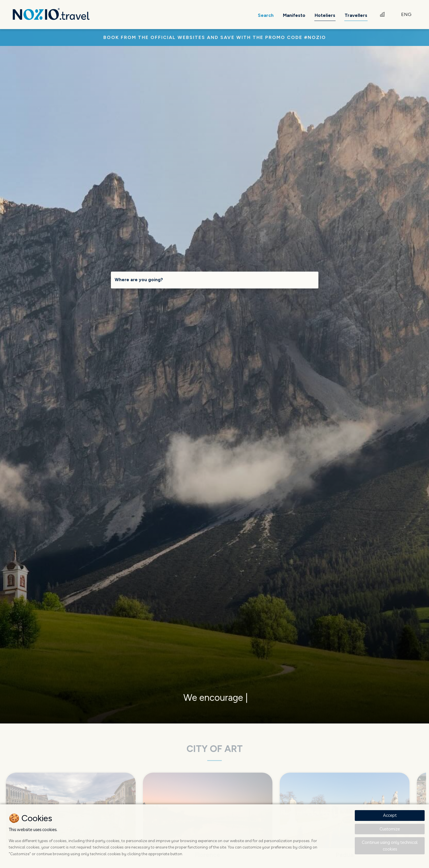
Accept (390, 815)
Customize (390, 829)
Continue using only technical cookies (390, 846)
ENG (406, 14)
